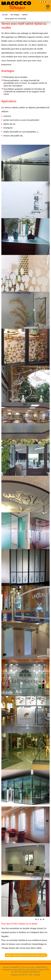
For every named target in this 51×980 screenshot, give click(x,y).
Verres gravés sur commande (15, 19)
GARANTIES (15, 967)
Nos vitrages (15, 15)
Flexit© (37, 975)
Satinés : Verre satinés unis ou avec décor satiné (26, 955)
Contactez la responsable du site (15, 970)
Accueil (5, 15)
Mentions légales (37, 970)
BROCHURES (42, 967)
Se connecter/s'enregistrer (29, 972)
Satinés (25, 15)
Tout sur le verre (28, 967)
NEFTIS (24, 975)
